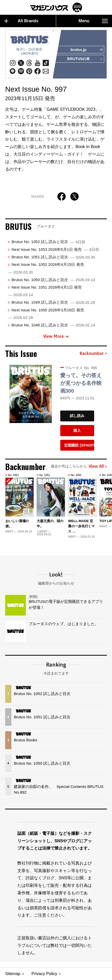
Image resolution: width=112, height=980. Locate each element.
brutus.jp (87, 50)
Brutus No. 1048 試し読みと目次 (53, 325)
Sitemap (13, 974)
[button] (102, 503)
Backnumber (93, 354)
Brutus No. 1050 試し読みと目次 (53, 280)
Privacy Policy (44, 974)
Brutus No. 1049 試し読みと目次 (53, 302)
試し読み (77, 416)
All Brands (21, 21)
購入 (77, 430)
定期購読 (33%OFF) (79, 445)
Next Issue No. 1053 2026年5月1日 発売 (55, 249)
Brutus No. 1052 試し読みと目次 (48, 242)
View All (98, 466)
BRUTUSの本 (85, 59)
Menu (93, 21)
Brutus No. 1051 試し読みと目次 (53, 257)
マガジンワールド (56, 7)
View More (56, 336)
